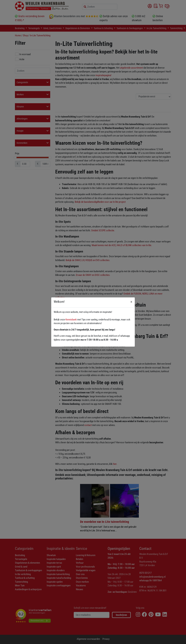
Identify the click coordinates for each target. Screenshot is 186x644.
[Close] (131, 302)
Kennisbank (71, 320)
